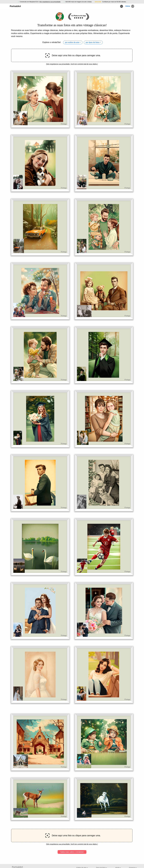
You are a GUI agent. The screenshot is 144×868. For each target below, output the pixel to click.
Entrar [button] (130, 6)
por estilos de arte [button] (72, 42)
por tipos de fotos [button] (93, 42)
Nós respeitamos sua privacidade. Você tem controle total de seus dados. (72, 64)
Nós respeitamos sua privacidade (50, 2)
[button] (122, 6)
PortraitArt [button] (15, 6)
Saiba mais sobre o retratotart (72, 852)
